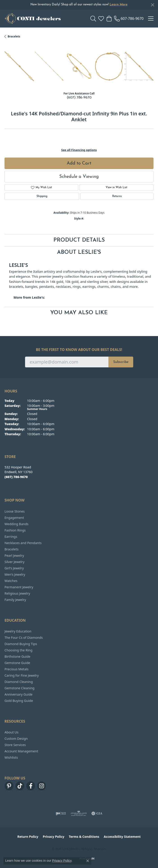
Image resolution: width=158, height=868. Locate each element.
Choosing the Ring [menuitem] (18, 650)
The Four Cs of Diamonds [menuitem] (24, 638)
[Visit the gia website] (97, 813)
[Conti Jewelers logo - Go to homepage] (33, 18)
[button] (93, 18)
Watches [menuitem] (11, 581)
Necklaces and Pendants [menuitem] (23, 543)
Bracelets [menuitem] (11, 549)
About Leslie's (79, 252)
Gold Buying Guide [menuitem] (19, 701)
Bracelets (14, 36)
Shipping (42, 196)
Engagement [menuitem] (14, 518)
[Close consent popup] (88, 861)
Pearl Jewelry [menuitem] (14, 555)
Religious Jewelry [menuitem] (17, 593)
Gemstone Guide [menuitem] (17, 663)
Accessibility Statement (122, 837)
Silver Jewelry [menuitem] (15, 562)
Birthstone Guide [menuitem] (17, 656)
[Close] (152, 5)
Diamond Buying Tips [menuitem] (21, 644)
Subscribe (121, 362)
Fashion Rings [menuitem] (15, 530)
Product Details (79, 240)
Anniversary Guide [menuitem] (18, 694)
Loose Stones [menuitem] (15, 511)
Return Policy (28, 837)
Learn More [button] (119, 5)
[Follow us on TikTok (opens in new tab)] (20, 786)
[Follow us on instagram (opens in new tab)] (41, 786)
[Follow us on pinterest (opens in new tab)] (9, 786)
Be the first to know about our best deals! (79, 350)
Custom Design (16, 739)
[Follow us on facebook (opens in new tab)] (31, 786)
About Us (11, 732)
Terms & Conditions (84, 837)
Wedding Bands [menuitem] (16, 524)
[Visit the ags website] (79, 813)
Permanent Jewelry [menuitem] (19, 587)
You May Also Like (79, 313)
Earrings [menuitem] (11, 537)
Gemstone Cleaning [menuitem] (19, 688)
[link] (129, 18)
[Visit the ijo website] (61, 813)
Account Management (21, 751)
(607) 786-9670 (79, 98)
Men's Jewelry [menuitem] (15, 574)
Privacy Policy (54, 837)
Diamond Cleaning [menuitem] (19, 682)
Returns (117, 196)
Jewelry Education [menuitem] (18, 631)
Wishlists (11, 757)
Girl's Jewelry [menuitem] (14, 568)
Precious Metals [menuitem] (16, 669)
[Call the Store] (16, 477)
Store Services (15, 745)
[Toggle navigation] (151, 18)
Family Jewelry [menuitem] (15, 600)
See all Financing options (79, 150)
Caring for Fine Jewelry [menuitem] (22, 675)
